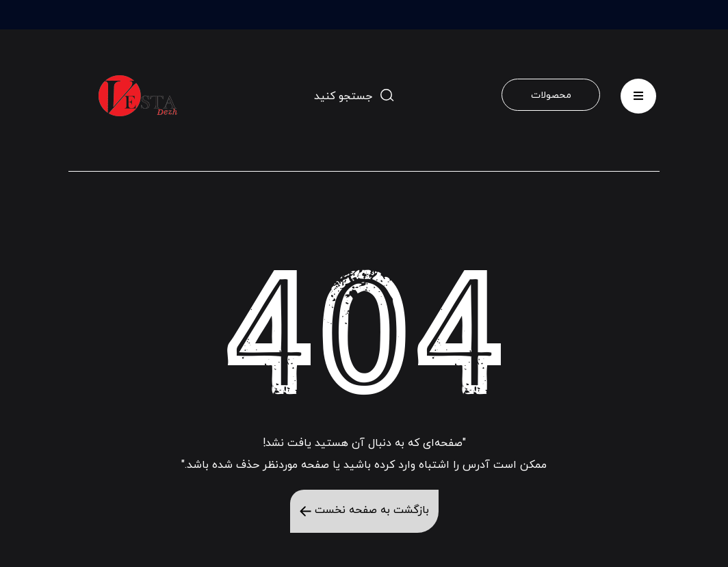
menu (638, 92)
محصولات (551, 95)
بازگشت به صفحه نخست (364, 510)
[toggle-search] (354, 96)
